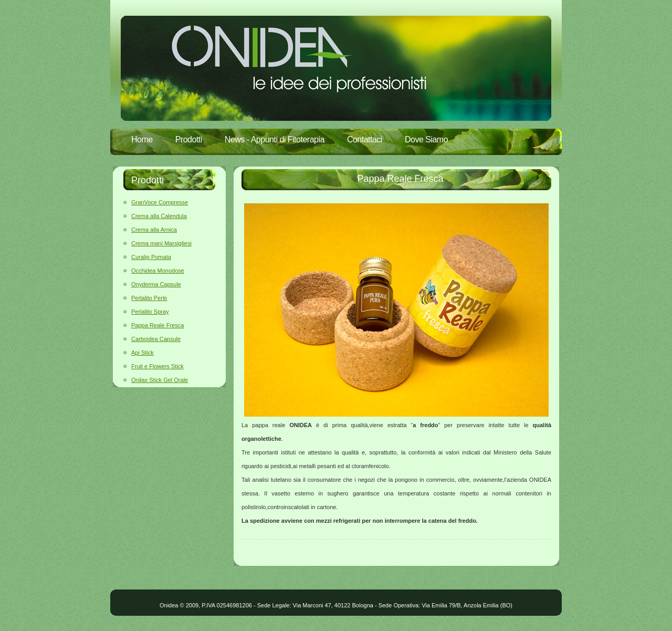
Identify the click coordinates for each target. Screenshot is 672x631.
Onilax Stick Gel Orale (160, 380)
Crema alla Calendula (159, 216)
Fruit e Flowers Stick (157, 366)
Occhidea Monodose (158, 271)
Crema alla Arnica (154, 230)
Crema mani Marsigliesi (161, 243)
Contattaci (365, 139)
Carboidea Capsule (156, 339)
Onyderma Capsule (156, 284)
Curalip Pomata (151, 257)
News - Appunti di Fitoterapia (275, 139)
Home (142, 139)
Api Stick (143, 353)
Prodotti (189, 139)
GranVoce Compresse (160, 202)
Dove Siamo (426, 139)
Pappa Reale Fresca (157, 325)
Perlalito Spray (150, 312)
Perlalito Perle (149, 298)
